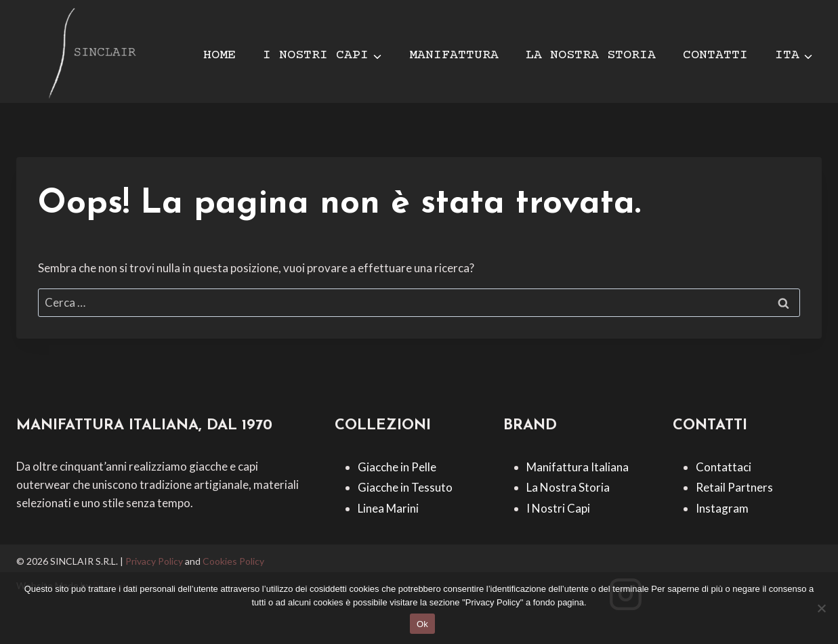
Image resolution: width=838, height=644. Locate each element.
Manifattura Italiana (578, 467)
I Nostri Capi (558, 508)
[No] (821, 608)
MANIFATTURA (454, 55)
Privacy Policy (154, 561)
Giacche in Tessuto (405, 487)
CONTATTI (715, 55)
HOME (219, 55)
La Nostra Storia (568, 487)
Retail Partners (734, 487)
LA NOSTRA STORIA (591, 55)
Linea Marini (388, 508)
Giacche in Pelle (397, 467)
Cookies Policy (233, 561)
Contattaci (724, 467)
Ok (422, 624)
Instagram (722, 508)
